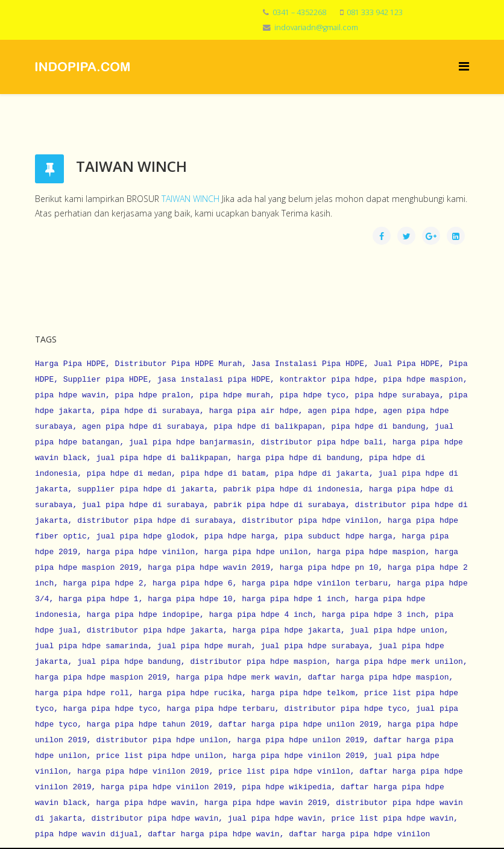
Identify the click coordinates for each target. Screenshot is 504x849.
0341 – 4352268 (299, 12)
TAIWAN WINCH (191, 199)
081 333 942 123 (375, 12)
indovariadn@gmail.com (316, 27)
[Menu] (464, 66)
